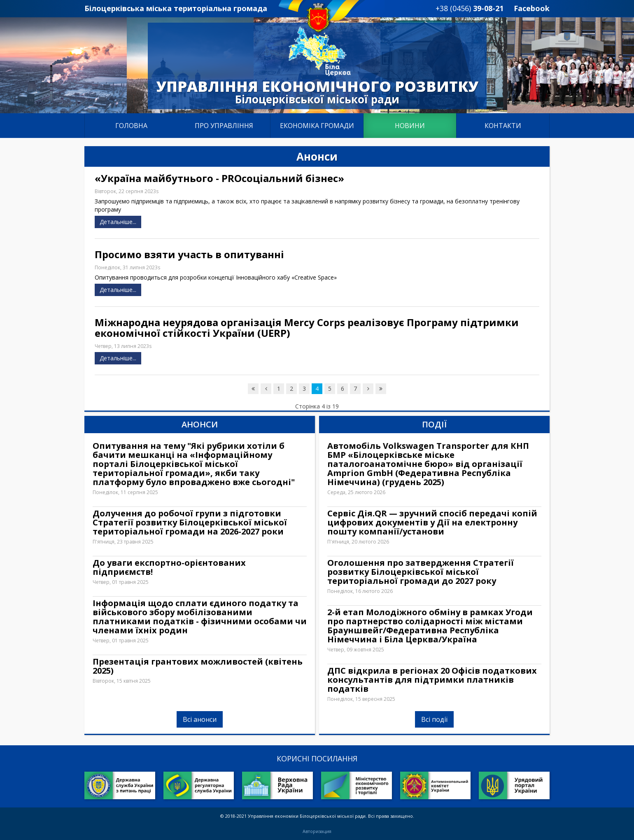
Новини (410, 126)
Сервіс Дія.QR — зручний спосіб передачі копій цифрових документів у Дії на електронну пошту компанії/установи (432, 523)
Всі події (434, 719)
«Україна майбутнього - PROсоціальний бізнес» (219, 178)
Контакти (503, 126)
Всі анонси (200, 719)
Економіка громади (317, 126)
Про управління (224, 126)
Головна (131, 126)
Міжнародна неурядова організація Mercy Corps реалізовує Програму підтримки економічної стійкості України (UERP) (307, 328)
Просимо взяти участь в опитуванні (189, 254)
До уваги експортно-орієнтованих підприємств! (169, 567)
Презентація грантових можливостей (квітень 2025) (198, 666)
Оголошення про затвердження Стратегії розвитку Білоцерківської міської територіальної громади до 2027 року (421, 572)
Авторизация (317, 831)
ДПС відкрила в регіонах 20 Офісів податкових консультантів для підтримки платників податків (432, 680)
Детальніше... (118, 222)
